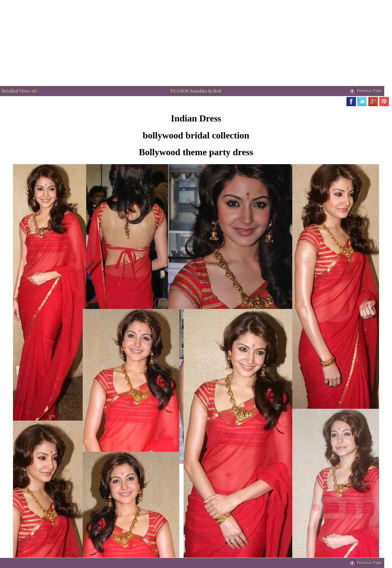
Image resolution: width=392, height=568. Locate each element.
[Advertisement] (48, 46)
